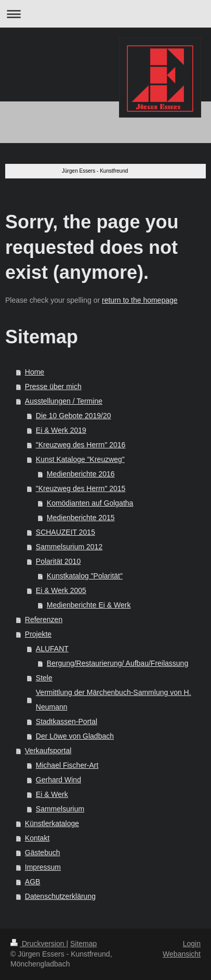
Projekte (38, 634)
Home (35, 372)
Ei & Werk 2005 (61, 590)
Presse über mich (53, 386)
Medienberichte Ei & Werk (89, 605)
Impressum (43, 867)
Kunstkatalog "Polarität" (85, 576)
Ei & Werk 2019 (61, 430)
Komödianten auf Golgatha (90, 503)
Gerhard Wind (58, 780)
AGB (33, 882)
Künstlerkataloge (52, 823)
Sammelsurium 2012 (69, 547)
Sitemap (83, 944)
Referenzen (44, 620)
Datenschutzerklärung (60, 896)
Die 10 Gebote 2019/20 (74, 416)
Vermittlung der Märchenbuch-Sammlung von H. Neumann (114, 700)
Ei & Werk (52, 794)
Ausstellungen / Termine (64, 401)
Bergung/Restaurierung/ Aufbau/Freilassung (117, 663)
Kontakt (37, 838)
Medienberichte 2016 (81, 474)
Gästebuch (43, 853)
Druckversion (38, 944)
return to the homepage (140, 300)
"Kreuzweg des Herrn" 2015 (81, 488)
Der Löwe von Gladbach (75, 736)
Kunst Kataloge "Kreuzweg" (80, 459)
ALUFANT (52, 649)
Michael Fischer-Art (67, 765)
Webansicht (182, 954)
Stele (44, 678)
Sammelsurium (60, 809)
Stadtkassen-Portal (67, 721)
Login (192, 944)
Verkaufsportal (48, 751)
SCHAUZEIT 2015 (65, 532)
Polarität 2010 (58, 561)
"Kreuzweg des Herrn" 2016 (81, 445)
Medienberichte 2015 (81, 518)
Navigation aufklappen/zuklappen (105, 14)
